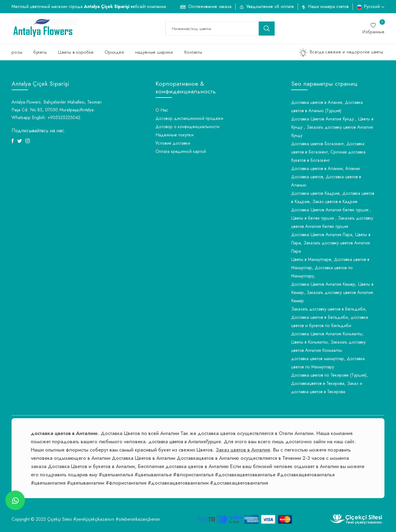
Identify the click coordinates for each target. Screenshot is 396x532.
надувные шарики (154, 52)
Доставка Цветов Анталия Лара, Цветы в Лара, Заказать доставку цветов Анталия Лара (331, 243)
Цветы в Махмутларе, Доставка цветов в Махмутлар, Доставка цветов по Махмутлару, (330, 268)
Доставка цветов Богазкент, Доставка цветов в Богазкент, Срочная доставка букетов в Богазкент (328, 152)
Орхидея (114, 52)
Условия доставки (173, 143)
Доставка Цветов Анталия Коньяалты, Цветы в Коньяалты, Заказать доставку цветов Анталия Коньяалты (328, 342)
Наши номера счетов (328, 6)
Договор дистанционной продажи (189, 118)
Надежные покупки (174, 135)
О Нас (162, 110)
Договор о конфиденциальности (187, 127)
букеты (40, 52)
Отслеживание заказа (210, 6)
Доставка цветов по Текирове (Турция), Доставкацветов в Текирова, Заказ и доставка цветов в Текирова (330, 383)
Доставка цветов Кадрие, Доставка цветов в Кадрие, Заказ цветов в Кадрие (333, 197)
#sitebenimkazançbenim (138, 519)
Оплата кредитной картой (181, 151)
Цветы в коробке (76, 52)
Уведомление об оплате (270, 6)
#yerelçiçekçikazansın (94, 519)
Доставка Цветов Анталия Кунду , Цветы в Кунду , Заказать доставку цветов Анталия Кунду (332, 127)
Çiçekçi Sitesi (60, 519)
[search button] (267, 29)
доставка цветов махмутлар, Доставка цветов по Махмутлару (328, 363)
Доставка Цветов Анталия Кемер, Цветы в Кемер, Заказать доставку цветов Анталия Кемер (332, 292)
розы (17, 52)
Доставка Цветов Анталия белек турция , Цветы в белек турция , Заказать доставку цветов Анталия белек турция (332, 218)
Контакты (193, 52)
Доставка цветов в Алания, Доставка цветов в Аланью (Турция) (327, 106)
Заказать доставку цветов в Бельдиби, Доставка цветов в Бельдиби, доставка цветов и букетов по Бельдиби (330, 317)
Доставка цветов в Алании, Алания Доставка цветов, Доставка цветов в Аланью (326, 177)
